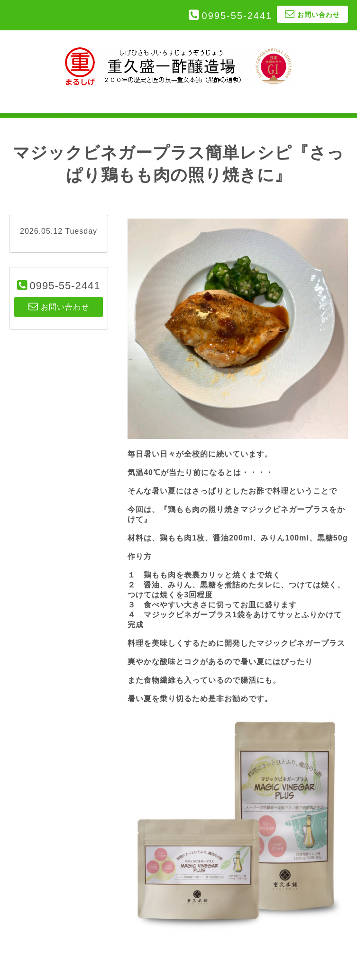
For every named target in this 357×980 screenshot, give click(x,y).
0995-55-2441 (237, 16)
